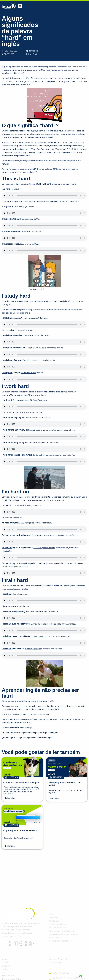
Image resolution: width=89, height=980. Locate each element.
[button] (20, 6)
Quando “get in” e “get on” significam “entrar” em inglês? (28, 738)
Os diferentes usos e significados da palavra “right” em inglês (30, 733)
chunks (53, 142)
